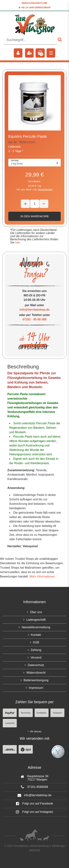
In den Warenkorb (34, 216)
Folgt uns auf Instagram (34, 812)
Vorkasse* (57, 713)
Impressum (36, 688)
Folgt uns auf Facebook (35, 803)
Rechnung (26, 713)
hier (17, 242)
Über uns (36, 612)
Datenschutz (36, 665)
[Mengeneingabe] (35, 204)
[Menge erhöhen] (25, 204)
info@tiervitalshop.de (34, 310)
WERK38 (35, 850)
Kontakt (36, 635)
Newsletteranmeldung (36, 627)
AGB (36, 642)
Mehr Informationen (42, 576)
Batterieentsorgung (36, 680)
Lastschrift (10, 723)
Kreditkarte (41, 713)
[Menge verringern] (44, 204)
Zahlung (36, 650)
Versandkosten (45, 190)
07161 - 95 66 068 (35, 319)
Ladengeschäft (36, 620)
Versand (36, 658)
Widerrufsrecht (36, 673)
